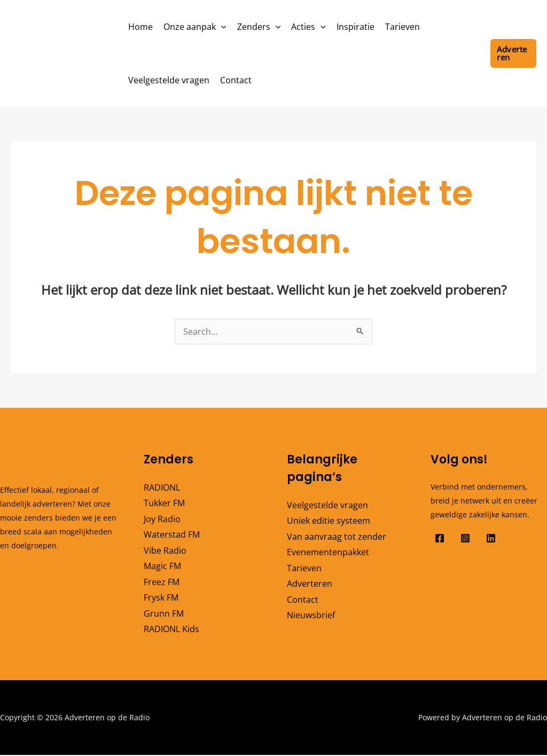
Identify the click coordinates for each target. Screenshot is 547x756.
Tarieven (403, 27)
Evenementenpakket (328, 553)
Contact (236, 80)
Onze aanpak (195, 27)
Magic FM (162, 566)
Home (140, 27)
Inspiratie (355, 27)
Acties (308, 27)
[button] (221, 27)
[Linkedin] (491, 538)
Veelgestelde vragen (169, 80)
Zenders (259, 27)
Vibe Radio (165, 550)
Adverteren (310, 584)
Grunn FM (164, 614)
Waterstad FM (172, 535)
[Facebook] (440, 538)
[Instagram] (465, 538)
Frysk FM (161, 598)
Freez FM (162, 582)
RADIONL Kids (171, 630)
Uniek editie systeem (329, 521)
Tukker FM (164, 503)
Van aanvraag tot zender (337, 537)
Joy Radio (162, 519)
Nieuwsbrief (311, 616)
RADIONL (162, 487)
